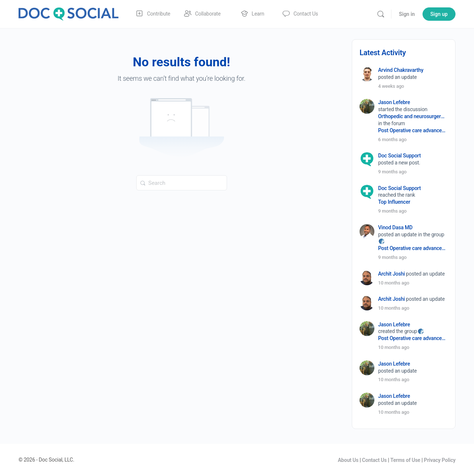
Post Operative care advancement (412, 130)
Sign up (439, 14)
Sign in (407, 14)
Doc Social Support (399, 156)
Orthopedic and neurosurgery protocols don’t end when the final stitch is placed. (412, 116)
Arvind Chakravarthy (401, 70)
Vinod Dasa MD (395, 227)
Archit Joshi (391, 274)
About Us (348, 460)
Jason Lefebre (394, 102)
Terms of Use (405, 460)
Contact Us (375, 460)
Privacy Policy (440, 460)
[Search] (381, 14)
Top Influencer (394, 202)
